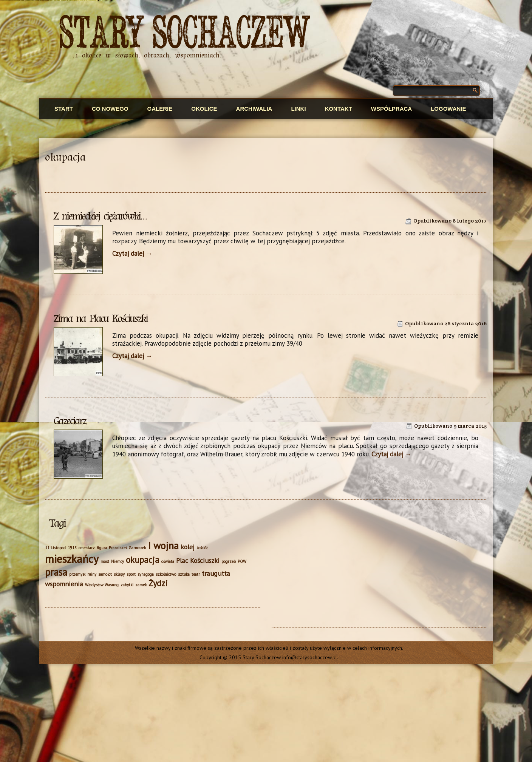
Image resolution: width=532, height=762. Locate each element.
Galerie (160, 109)
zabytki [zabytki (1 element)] (127, 585)
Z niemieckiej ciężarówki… (100, 216)
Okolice (204, 109)
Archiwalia (254, 109)
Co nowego (110, 109)
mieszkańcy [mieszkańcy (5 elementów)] (72, 559)
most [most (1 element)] (105, 561)
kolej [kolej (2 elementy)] (188, 547)
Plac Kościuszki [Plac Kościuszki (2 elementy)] (198, 560)
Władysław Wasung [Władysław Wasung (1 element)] (102, 585)
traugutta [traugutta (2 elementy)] (216, 573)
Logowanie (448, 109)
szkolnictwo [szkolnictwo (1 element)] (166, 574)
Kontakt (339, 109)
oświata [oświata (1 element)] (168, 561)
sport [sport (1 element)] (131, 574)
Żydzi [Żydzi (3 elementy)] (158, 583)
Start (64, 109)
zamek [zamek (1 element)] (141, 585)
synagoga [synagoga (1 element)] (146, 574)
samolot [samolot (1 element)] (105, 574)
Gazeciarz (70, 421)
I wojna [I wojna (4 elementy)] (163, 546)
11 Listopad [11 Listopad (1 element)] (55, 548)
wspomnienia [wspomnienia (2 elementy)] (64, 584)
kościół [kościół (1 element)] (202, 548)
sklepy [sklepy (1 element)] (119, 574)
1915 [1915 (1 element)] (72, 548)
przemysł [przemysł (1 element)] (77, 574)
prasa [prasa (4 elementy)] (56, 572)
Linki (298, 109)
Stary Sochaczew (185, 33)
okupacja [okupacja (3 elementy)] (143, 560)
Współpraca (391, 109)
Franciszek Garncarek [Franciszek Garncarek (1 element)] (127, 548)
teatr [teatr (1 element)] (196, 574)
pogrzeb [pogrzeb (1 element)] (229, 561)
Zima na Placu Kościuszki (101, 318)
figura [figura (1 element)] (102, 548)
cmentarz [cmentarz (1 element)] (87, 548)
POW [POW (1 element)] (242, 561)
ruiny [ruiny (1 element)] (92, 574)
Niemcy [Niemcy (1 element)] (118, 561)
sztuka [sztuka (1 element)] (184, 574)
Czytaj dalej (132, 253)
